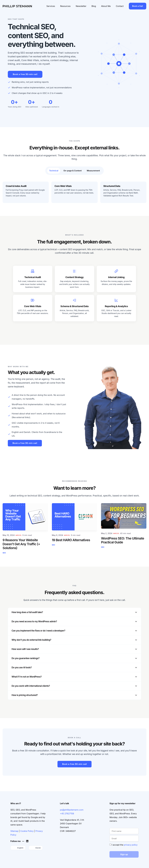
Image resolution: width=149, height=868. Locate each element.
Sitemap (14, 831)
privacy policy (131, 845)
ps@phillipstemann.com (72, 810)
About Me (106, 6)
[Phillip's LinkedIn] (28, 841)
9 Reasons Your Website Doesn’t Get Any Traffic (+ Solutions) (21, 544)
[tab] (54, 171)
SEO (4, 553)
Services (51, 6)
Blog (94, 6)
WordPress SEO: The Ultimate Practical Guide (123, 540)
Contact (120, 6)
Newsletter (81, 6)
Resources (65, 6)
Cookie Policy (27, 831)
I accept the (125, 845)
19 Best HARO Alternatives (71, 540)
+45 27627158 (67, 814)
